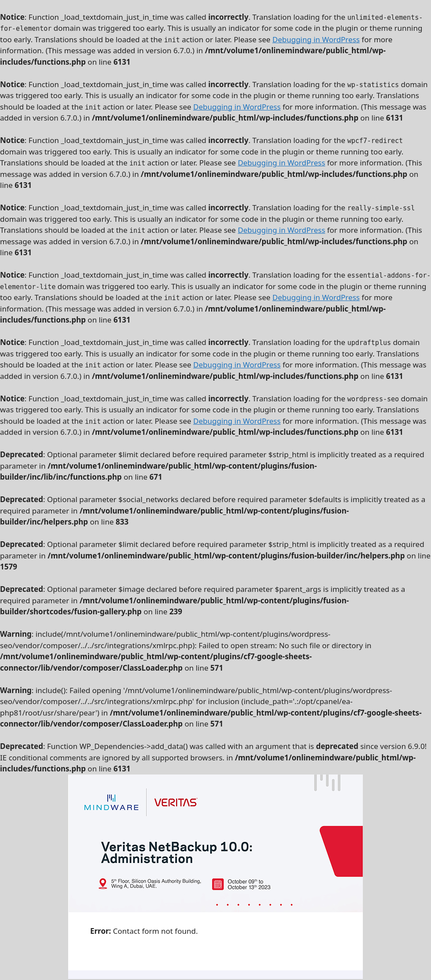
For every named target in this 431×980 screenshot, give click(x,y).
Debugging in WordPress (316, 39)
